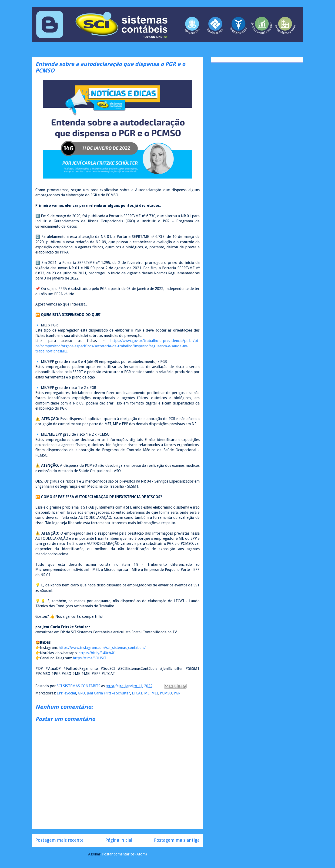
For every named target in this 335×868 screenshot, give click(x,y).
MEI (155, 693)
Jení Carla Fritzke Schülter (108, 693)
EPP (60, 693)
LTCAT (137, 693)
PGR (177, 693)
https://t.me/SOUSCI (90, 658)
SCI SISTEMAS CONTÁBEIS (79, 686)
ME (147, 693)
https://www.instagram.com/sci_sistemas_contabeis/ (102, 648)
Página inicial (119, 840)
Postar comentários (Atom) (124, 854)
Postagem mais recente (59, 840)
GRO (81, 693)
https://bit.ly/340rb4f (96, 653)
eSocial (70, 693)
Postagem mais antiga (177, 840)
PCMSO (166, 693)
